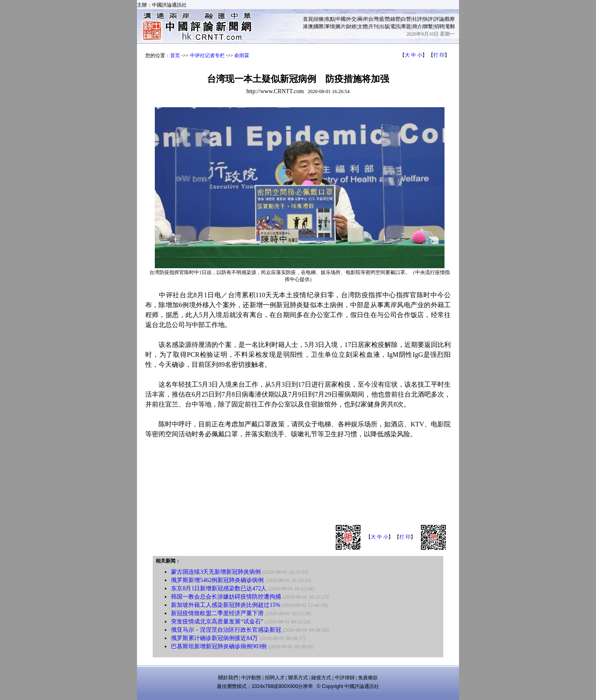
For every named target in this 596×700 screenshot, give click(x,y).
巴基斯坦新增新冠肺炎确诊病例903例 (219, 646)
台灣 (373, 19)
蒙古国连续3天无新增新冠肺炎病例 (216, 572)
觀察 (450, 19)
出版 (385, 26)
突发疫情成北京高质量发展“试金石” (217, 622)
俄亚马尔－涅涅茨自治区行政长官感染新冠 (226, 630)
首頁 (308, 19)
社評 (417, 19)
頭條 (319, 19)
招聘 (439, 26)
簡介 (417, 26)
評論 (439, 19)
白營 (406, 19)
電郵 (450, 26)
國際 (319, 26)
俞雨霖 (242, 55)
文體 (363, 26)
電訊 (395, 26)
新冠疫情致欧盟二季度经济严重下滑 (217, 613)
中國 (341, 19)
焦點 (330, 19)
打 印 (439, 55)
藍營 (385, 19)
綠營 (395, 19)
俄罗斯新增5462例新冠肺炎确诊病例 (217, 580)
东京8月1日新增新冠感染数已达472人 (219, 588)
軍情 (330, 26)
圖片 (341, 26)
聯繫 (428, 26)
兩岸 (363, 19)
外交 (351, 19)
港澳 (308, 26)
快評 (428, 19)
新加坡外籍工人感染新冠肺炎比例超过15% (226, 605)
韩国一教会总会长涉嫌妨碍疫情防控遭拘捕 (226, 597)
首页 (175, 55)
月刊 (373, 26)
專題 (406, 26)
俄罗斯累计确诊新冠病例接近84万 (214, 638)
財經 (351, 26)
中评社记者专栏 (207, 55)
